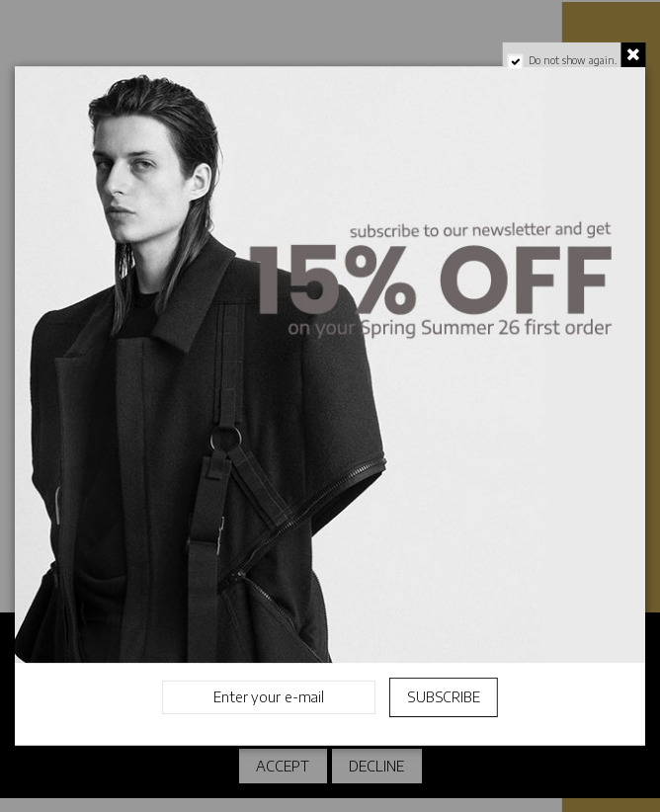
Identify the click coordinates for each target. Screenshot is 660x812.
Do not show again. (572, 61)
